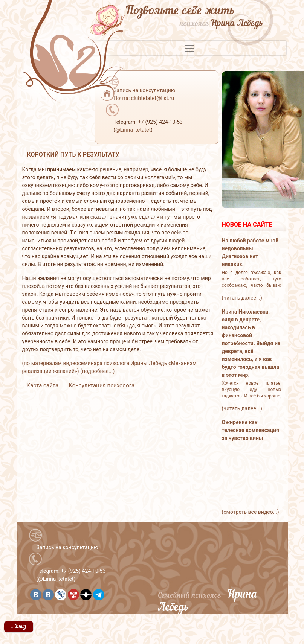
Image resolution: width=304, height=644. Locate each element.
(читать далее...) (242, 298)
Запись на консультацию (67, 547)
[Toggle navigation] (189, 48)
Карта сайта (43, 385)
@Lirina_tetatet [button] (133, 130)
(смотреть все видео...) (251, 512)
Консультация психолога (102, 385)
